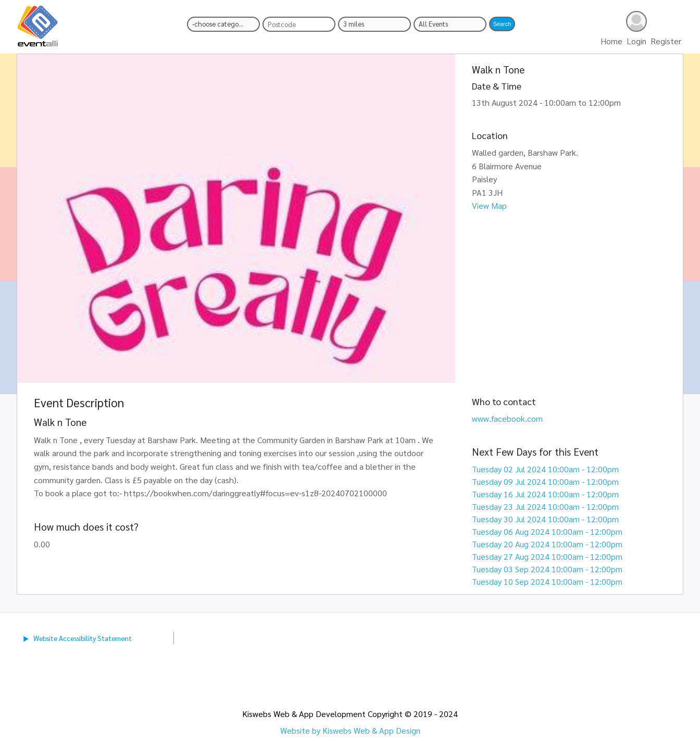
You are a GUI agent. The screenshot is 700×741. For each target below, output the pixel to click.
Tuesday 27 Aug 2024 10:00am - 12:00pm (547, 556)
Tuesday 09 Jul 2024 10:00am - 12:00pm (545, 481)
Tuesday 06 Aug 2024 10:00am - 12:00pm (547, 531)
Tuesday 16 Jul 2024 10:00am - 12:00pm (545, 494)
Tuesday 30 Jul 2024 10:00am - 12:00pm (545, 519)
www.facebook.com (507, 418)
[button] (502, 24)
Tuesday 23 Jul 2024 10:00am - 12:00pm (545, 506)
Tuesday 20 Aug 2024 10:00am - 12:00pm (547, 544)
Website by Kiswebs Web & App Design (350, 730)
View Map (489, 205)
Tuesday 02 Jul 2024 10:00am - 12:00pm (545, 469)
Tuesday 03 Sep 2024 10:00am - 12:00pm (547, 569)
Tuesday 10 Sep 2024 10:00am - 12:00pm (547, 581)
